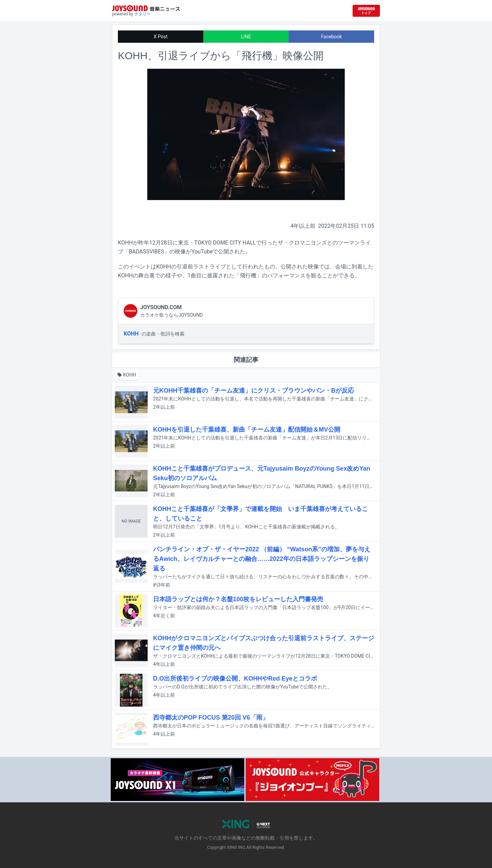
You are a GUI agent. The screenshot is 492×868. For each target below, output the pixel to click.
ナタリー (142, 14)
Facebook (332, 37)
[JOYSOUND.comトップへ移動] (366, 11)
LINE (246, 37)
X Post (161, 37)
